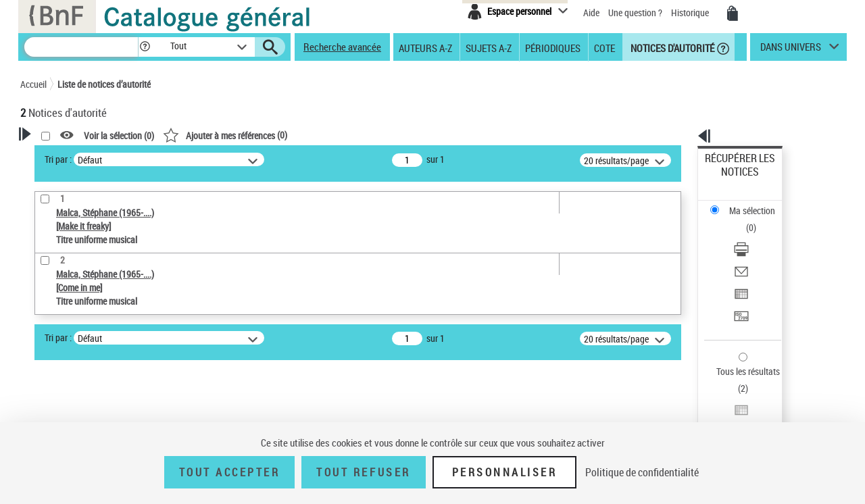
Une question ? (635, 12)
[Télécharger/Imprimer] (758, 203)
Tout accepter (230, 472)
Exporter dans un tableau (754, 235)
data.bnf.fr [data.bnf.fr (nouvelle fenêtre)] (696, 414)
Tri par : (232, 159)
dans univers (791, 50)
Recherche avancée (342, 47)
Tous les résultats (739, 289)
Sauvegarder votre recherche (105, 277)
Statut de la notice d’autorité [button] (93, 390)
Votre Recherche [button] (76, 157)
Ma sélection (731, 179)
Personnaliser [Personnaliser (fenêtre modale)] (505, 472)
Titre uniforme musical (89, 369)
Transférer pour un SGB (750, 252)
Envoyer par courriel (744, 219)
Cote (604, 47)
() (399, 135)
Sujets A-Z (489, 47)
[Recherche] (81, 47)
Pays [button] (44, 412)
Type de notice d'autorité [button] (85, 328)
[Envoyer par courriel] (758, 220)
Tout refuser (363, 472)
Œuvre (51, 349)
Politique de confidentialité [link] (642, 472)
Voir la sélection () (293, 135)
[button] (145, 47)
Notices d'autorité (671, 47)
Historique (691, 12)
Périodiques (553, 47)
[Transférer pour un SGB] (758, 252)
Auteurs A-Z (425, 47)
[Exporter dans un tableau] (758, 236)
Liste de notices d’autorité (104, 84)
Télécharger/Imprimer (747, 203)
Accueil (33, 84)
